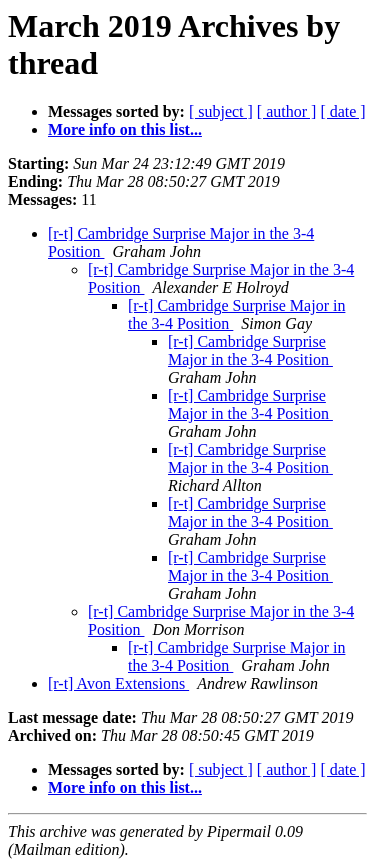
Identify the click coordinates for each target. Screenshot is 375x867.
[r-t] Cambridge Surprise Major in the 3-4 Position (250, 350)
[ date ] (342, 111)
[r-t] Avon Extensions (118, 683)
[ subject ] (221, 111)
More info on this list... (125, 129)
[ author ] (287, 111)
